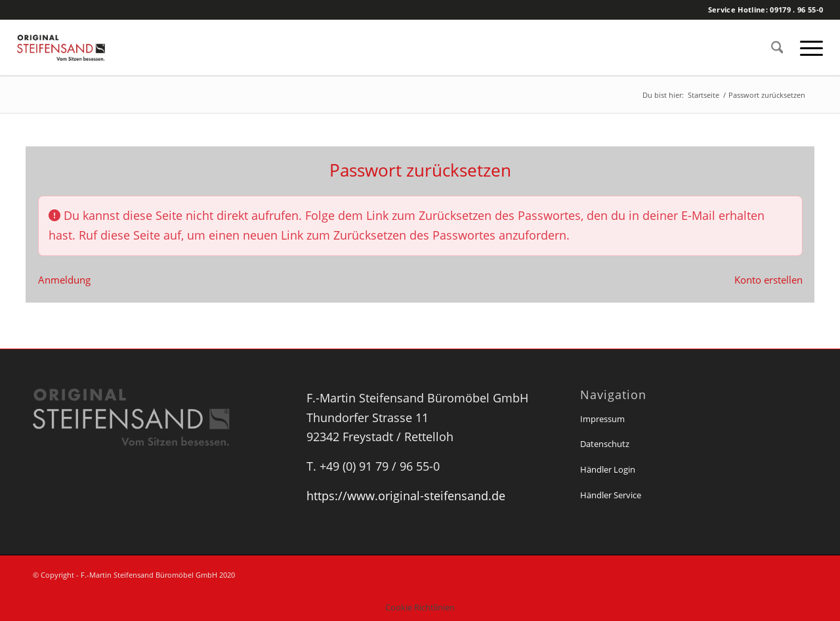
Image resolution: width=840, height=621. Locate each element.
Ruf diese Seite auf (130, 235)
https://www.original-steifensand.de (406, 496)
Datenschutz (605, 444)
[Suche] (777, 48)
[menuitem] (777, 48)
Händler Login (608, 469)
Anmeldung (64, 280)
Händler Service (611, 495)
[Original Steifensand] (76, 48)
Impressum (602, 419)
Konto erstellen (768, 280)
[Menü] (807, 48)
